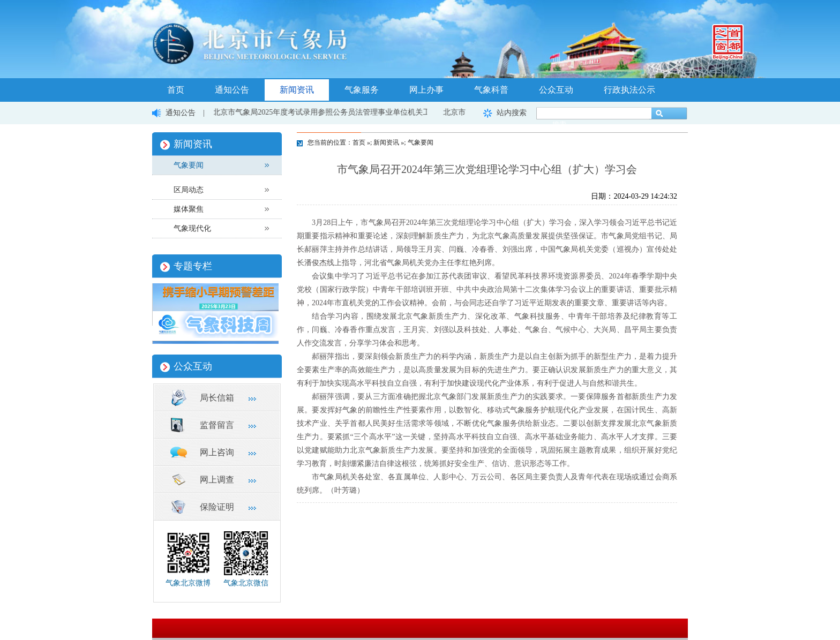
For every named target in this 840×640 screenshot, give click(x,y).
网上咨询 (217, 452)
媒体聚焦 (189, 209)
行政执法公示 (629, 90)
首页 (176, 90)
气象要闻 (189, 165)
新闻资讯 (297, 90)
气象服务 (362, 90)
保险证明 (217, 507)
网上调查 (217, 480)
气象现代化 (192, 228)
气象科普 (491, 90)
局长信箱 (217, 398)
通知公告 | (189, 113)
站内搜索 (512, 113)
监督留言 (217, 425)
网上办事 (426, 90)
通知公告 (232, 90)
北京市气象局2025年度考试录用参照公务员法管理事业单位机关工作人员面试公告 (349, 112)
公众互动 (556, 90)
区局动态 (189, 190)
